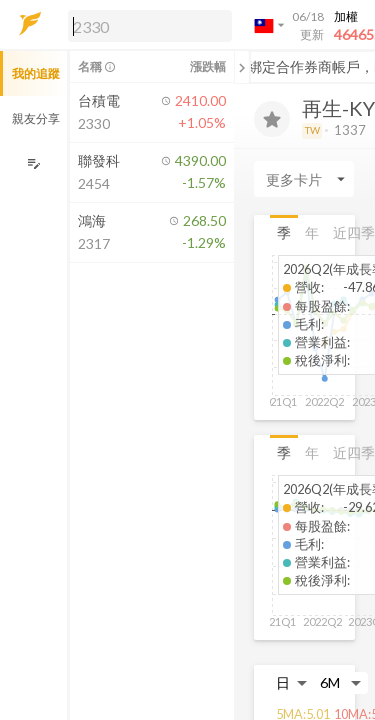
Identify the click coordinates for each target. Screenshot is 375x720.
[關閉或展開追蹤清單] (242, 67)
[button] (146, 25)
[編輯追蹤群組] (33, 163)
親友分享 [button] (36, 118)
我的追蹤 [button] (36, 73)
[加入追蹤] (272, 119)
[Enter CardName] (304, 179)
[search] (150, 26)
